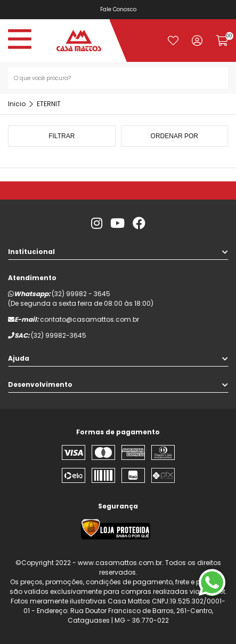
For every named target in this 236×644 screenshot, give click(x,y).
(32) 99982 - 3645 (81, 294)
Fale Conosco (119, 9)
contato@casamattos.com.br (89, 319)
